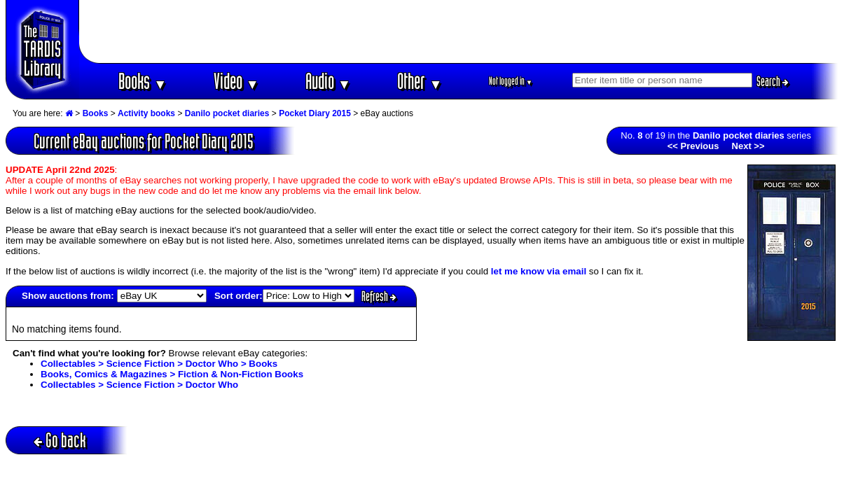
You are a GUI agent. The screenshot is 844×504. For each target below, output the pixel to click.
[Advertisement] (459, 31)
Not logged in (511, 81)
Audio (328, 81)
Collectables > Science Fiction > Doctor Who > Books (159, 364)
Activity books (146, 113)
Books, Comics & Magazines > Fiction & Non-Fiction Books (172, 374)
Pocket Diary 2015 (315, 113)
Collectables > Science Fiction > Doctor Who (139, 385)
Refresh (379, 296)
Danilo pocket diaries (227, 113)
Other (420, 81)
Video (236, 81)
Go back (60, 440)
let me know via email (539, 271)
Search (773, 81)
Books (143, 81)
